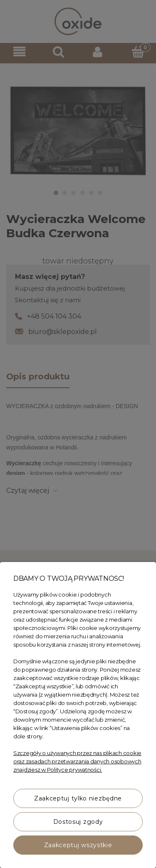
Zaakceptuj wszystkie (78, 845)
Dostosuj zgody (78, 822)
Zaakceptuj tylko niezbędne (78, 798)
